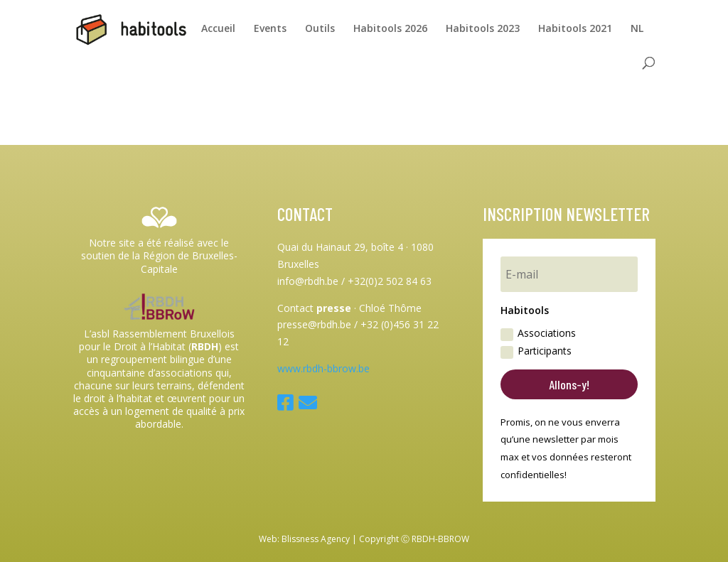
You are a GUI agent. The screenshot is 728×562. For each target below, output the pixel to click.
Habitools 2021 (575, 29)
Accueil (218, 29)
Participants (536, 351)
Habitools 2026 (390, 29)
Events (270, 29)
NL (637, 29)
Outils (320, 29)
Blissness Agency (316, 539)
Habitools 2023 (483, 29)
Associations (538, 333)
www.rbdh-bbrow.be (323, 368)
